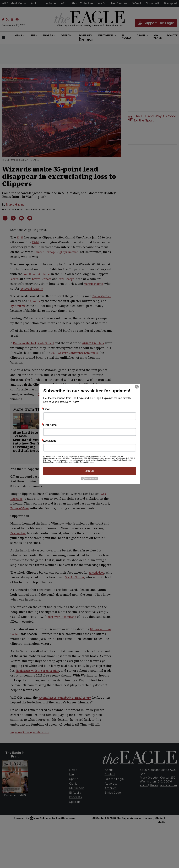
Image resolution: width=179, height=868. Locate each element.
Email (47, 409)
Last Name (50, 441)
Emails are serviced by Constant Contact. (78, 462)
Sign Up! (89, 471)
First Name (50, 425)
